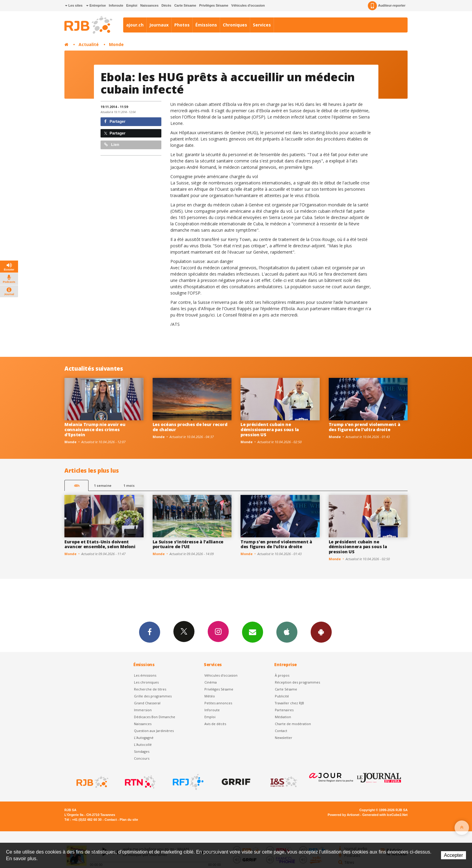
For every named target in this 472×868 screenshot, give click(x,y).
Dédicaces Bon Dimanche (155, 717)
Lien (112, 145)
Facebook (150, 632)
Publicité (282, 696)
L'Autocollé (143, 744)
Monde (116, 44)
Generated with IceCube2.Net (385, 815)
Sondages (142, 751)
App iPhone (287, 632)
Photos (182, 25)
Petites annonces (218, 703)
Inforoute (116, 5)
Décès (166, 5)
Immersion (143, 710)
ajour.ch (135, 25)
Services (262, 25)
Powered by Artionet (344, 815)
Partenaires (284, 710)
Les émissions (145, 675)
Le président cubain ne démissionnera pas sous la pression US (270, 429)
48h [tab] (77, 485)
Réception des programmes (297, 682)
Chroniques (235, 25)
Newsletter (284, 738)
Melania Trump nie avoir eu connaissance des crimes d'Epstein (95, 429)
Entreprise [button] (96, 5)
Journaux (159, 25)
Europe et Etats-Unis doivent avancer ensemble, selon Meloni (100, 544)
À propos (282, 675)
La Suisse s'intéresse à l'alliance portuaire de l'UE (188, 544)
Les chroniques (146, 682)
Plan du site (129, 820)
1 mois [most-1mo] (129, 485)
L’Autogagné (144, 738)
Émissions (206, 25)
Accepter (453, 855)
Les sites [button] (74, 5)
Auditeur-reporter (387, 6)
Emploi (132, 5)
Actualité (89, 44)
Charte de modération (293, 724)
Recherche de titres (150, 689)
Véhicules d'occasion (248, 5)
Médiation (283, 717)
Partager (115, 121)
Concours (142, 758)
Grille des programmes (153, 696)
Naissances (149, 5)
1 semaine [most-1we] (103, 485)
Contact (281, 731)
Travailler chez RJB (289, 703)
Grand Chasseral (147, 703)
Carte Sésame (185, 5)
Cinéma (211, 682)
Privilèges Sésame (214, 5)
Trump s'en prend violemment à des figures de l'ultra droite (365, 427)
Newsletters (253, 632)
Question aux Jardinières (154, 731)
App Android (321, 632)
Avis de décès (215, 724)
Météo (210, 696)
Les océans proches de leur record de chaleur (190, 427)
